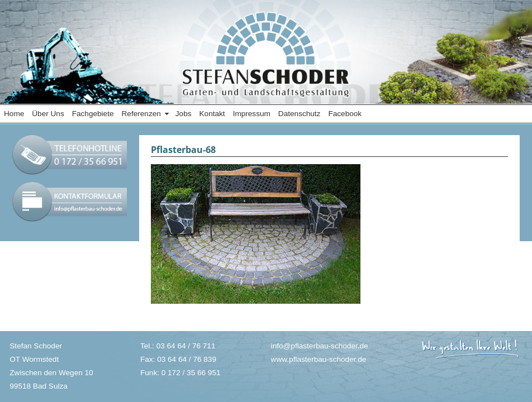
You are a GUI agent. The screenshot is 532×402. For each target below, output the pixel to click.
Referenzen (141, 114)
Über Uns (48, 114)
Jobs (184, 114)
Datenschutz (300, 114)
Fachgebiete (93, 114)
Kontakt (212, 114)
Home (14, 114)
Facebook (345, 114)
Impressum (252, 114)
